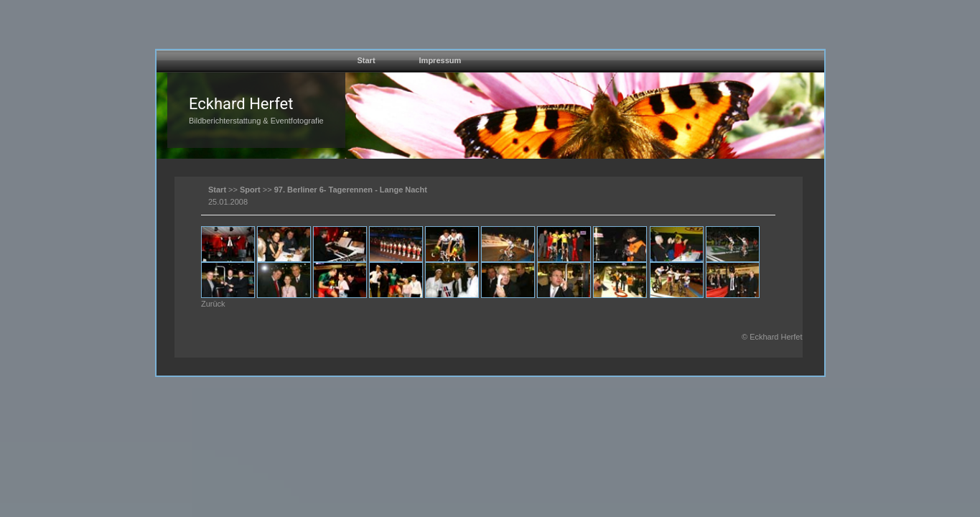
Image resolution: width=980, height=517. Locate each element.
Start (367, 60)
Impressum (440, 60)
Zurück (213, 304)
